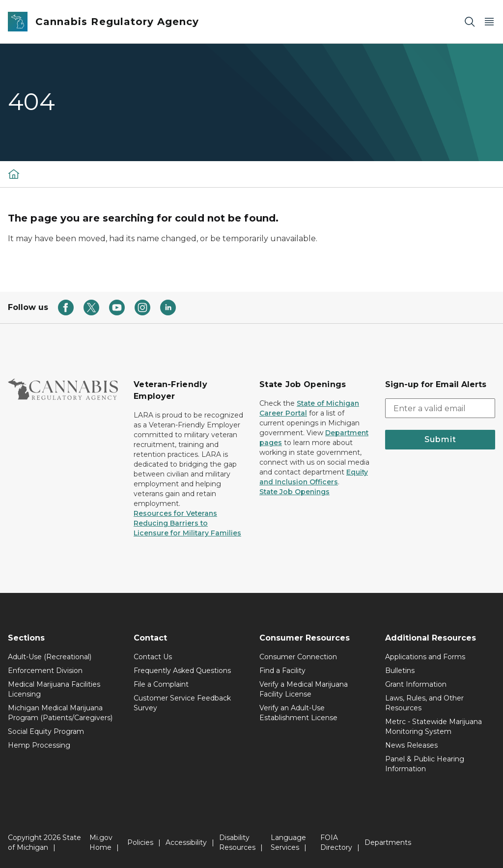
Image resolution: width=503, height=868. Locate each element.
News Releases (411, 745)
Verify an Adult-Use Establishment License (298, 713)
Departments (388, 842)
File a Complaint (161, 684)
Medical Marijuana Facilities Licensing (54, 689)
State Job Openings (294, 492)
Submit (440, 439)
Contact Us (153, 657)
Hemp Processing (39, 745)
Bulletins (400, 671)
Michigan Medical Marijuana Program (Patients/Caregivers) (60, 713)
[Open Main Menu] (489, 22)
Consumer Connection (298, 657)
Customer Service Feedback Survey (182, 703)
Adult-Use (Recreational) (50, 657)
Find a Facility (282, 671)
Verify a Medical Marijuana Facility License (304, 689)
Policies (140, 842)
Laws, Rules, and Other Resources (424, 703)
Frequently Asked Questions (182, 671)
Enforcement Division (45, 671)
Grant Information (416, 684)
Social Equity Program (46, 731)
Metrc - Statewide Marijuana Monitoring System (433, 727)
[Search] (470, 22)
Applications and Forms (425, 657)
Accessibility (186, 842)
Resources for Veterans (175, 513)
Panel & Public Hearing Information (425, 764)
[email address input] (440, 408)
